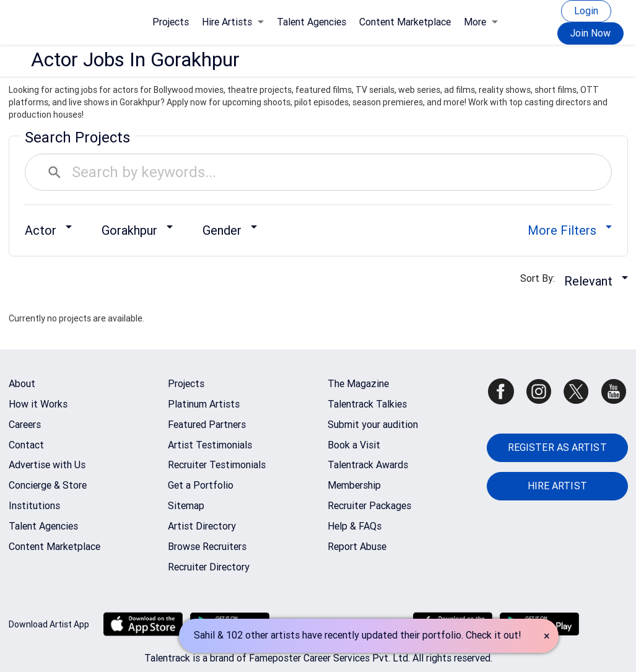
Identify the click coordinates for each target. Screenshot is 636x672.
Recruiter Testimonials (217, 465)
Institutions (34, 506)
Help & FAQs (355, 526)
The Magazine (358, 384)
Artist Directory (202, 526)
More (481, 22)
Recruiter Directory (209, 567)
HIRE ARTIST (557, 486)
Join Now (590, 33)
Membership (354, 485)
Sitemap (186, 506)
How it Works (38, 404)
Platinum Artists (204, 404)
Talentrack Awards (368, 465)
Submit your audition (373, 425)
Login (586, 11)
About (22, 384)
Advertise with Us (47, 465)
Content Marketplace (405, 22)
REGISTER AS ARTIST (557, 447)
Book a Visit (354, 445)
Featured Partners (207, 425)
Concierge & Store (48, 485)
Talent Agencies (311, 22)
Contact (26, 445)
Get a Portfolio (201, 485)
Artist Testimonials (210, 445)
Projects (171, 22)
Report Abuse (357, 547)
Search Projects (77, 137)
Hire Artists (233, 22)
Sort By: (541, 278)
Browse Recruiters (207, 547)
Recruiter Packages (369, 506)
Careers (25, 425)
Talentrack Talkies (367, 404)
